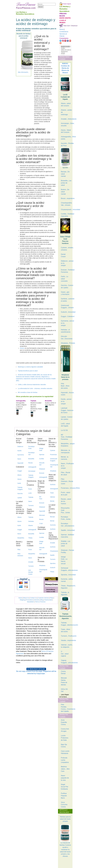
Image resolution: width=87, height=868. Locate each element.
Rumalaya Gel (31, 454)
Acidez (65, 48)
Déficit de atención (65, 50)
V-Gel (41, 523)
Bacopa (52, 517)
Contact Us (33, 598)
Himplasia (42, 565)
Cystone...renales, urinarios (66, 249)
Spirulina (53, 563)
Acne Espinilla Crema (64, 722)
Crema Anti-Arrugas (65, 730)
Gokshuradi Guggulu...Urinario (66, 307)
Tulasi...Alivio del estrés (66, 630)
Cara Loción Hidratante (65, 752)
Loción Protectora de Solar (65, 738)
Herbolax (31, 521)
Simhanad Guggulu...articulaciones (66, 569)
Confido (42, 459)
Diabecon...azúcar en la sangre (66, 263)
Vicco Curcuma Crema (64, 805)
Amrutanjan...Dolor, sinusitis (66, 125)
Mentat (52, 501)
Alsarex (22, 348)
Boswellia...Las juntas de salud (66, 183)
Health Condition (65, 47)
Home (20, 598)
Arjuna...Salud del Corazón (66, 131)
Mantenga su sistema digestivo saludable (30, 367)
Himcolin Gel (42, 464)
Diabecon (20, 446)
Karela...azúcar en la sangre (66, 401)
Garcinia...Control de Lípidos (66, 286)
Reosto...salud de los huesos (66, 501)
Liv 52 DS (64, 430)
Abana (19, 475)
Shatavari (42, 469)
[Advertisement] (69, 863)
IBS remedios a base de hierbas (28, 392)
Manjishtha (21, 538)
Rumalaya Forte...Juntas (66, 518)
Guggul (20, 471)
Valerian (53, 497)
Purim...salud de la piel (65, 494)
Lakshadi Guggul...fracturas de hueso (66, 410)
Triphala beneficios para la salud (28, 371)
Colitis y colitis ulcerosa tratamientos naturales (32, 385)
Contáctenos (64, 32)
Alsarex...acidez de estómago (66, 112)
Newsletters (31, 602)
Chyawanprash (53, 551)
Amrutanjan (32, 471)
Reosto (30, 463)
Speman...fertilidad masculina (66, 536)
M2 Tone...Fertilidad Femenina (66, 437)
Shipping (22, 600)
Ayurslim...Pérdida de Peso (66, 144)
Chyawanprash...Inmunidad (66, 210)
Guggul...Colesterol (66, 316)
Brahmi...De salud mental (65, 192)
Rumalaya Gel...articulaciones (66, 525)
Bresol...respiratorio (66, 198)
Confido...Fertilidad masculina (66, 215)
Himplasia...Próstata (66, 343)
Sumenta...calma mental (66, 580)
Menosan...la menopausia (65, 451)
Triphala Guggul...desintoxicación (66, 624)
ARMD (65, 53)
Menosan (42, 515)
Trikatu (30, 538)
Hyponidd (20, 463)
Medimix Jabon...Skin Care (65, 769)
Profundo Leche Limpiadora (65, 760)
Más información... (24, 72)
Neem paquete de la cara (65, 778)
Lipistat (20, 498)
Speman (42, 455)
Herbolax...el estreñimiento (66, 331)
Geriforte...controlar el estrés (66, 300)
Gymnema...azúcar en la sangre (66, 323)
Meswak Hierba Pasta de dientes (64, 681)
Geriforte (53, 485)
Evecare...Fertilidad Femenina (66, 271)
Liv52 (30, 493)
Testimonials (48, 600)
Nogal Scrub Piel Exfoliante (65, 787)
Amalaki (31, 562)
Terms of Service (40, 602)
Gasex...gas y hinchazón (65, 293)
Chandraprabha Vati (42, 571)
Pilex (19, 550)
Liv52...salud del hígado (65, 425)
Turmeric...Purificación (66, 636)
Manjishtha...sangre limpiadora (66, 445)
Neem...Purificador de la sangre (66, 466)
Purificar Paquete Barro (64, 796)
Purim (30, 489)
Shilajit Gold (41, 449)
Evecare (42, 473)
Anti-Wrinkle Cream (31, 572)
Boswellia (31, 459)
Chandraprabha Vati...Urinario (66, 204)
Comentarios (64, 38)
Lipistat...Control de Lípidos (66, 418)
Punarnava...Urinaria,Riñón (66, 488)
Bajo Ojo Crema (64, 746)
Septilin (52, 555)
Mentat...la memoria (65, 458)
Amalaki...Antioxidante (66, 119)
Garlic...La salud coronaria (65, 279)
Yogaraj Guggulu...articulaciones (66, 661)
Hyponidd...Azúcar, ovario (66, 394)
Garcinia (20, 493)
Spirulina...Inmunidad (66, 575)
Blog (42, 600)
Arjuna (19, 479)
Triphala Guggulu (20, 488)
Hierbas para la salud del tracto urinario (65, 819)
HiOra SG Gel (64, 690)
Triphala (31, 497)
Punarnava (53, 455)
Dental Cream (63, 255)
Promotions (30, 600)
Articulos (37, 600)
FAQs (52, 598)
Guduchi (53, 568)
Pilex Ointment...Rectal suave (66, 481)
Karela (19, 451)
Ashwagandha (32, 467)
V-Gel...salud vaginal (65, 654)
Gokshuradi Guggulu (53, 460)
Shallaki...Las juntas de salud (66, 544)
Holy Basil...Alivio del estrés (65, 386)
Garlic (19, 483)
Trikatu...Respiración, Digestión (66, 587)
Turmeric (31, 505)
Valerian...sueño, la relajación (66, 646)
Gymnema (21, 455)
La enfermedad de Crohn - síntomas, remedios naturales (35, 388)
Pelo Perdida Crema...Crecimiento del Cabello (66, 708)
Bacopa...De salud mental (65, 174)
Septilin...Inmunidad (66, 530)
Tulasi (52, 493)
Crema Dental (63, 672)
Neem (19, 459)
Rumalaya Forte (31, 447)
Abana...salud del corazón (66, 105)
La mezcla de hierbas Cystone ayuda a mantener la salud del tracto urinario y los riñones (65, 845)
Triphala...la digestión (65, 594)
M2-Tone (41, 498)
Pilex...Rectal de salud (65, 474)
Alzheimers (65, 52)
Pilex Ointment (20, 555)
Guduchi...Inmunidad (66, 312)
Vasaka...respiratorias (66, 640)
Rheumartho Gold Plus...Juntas (65, 510)
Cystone (53, 450)
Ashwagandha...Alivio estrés (66, 138)
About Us (26, 598)
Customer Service (43, 598)
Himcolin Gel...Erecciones (66, 338)
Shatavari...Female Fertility (66, 551)
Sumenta (53, 525)
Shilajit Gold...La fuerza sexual (64, 560)
